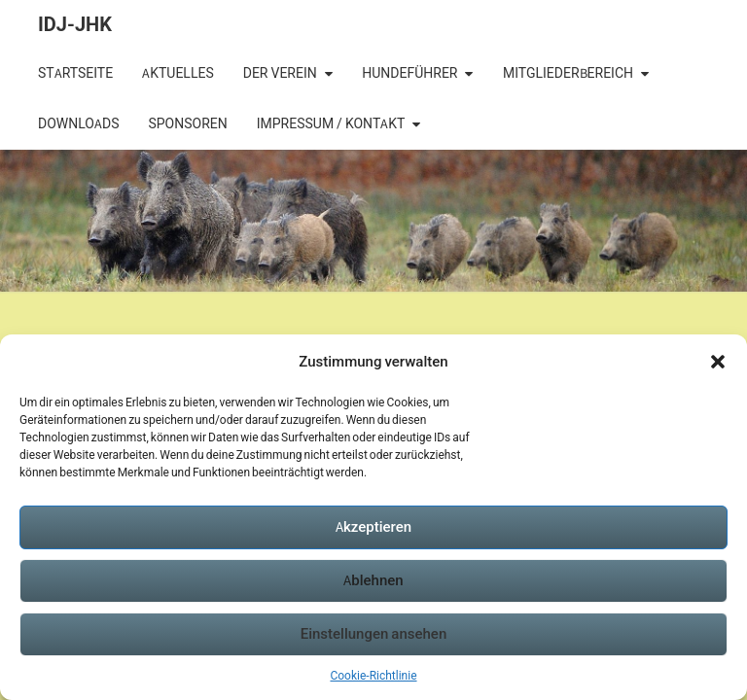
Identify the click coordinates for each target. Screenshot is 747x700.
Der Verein (280, 73)
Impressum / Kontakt (331, 123)
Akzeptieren (373, 526)
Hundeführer (409, 73)
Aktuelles (178, 73)
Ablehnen (373, 580)
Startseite (75, 73)
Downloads (78, 123)
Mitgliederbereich (568, 73)
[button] (718, 362)
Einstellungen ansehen (374, 633)
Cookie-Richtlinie (373, 675)
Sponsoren (187, 123)
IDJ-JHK (75, 24)
